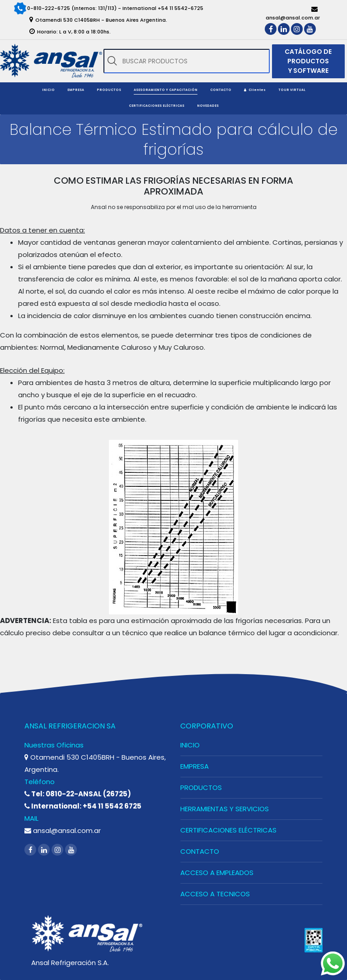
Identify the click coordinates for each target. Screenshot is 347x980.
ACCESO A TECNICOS (215, 894)
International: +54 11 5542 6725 (83, 806)
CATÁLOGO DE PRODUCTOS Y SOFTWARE (308, 61)
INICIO (190, 745)
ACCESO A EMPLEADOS (217, 873)
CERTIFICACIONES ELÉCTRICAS (228, 830)
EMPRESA (195, 766)
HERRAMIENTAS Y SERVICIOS (225, 809)
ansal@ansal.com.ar (63, 830)
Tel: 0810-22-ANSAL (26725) (78, 794)
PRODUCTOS (201, 787)
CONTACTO (200, 851)
